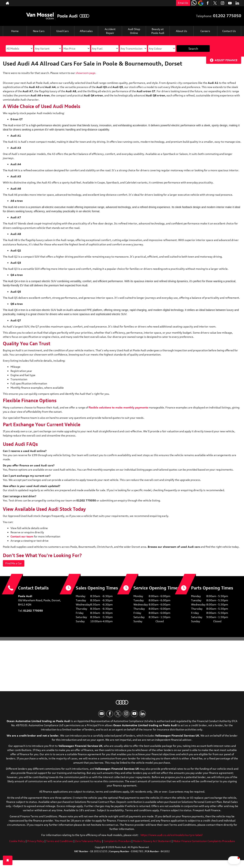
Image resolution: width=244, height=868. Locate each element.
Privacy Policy (36, 844)
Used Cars (63, 31)
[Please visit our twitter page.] (215, 3)
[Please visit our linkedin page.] (237, 3)
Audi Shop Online (134, 31)
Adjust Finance (226, 60)
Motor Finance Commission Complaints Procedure (204, 844)
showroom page (85, 73)
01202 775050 (227, 16)
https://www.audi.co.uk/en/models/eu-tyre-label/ (172, 838)
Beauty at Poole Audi (158, 31)
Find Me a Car (15, 564)
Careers (205, 31)
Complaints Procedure (117, 844)
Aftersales (86, 31)
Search (193, 49)
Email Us (183, 3)
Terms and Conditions (59, 844)
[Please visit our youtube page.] (230, 3)
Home (15, 31)
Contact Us (229, 31)
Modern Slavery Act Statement (152, 844)
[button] (223, 860)
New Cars (39, 31)
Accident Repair (110, 31)
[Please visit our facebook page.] (208, 3)
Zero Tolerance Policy (88, 844)
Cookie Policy (17, 844)
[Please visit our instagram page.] (222, 3)
